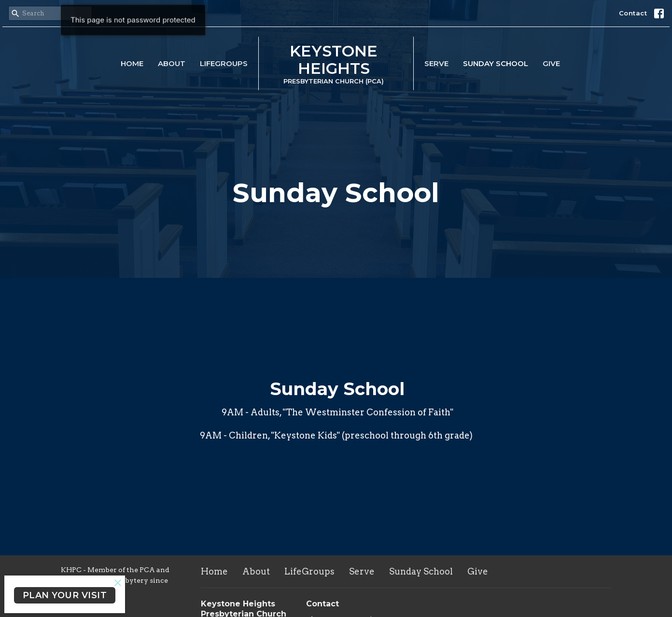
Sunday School (496, 63)
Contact (633, 13)
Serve (436, 63)
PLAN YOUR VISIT (65, 595)
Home (132, 63)
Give (551, 63)
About (172, 63)
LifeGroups (224, 63)
